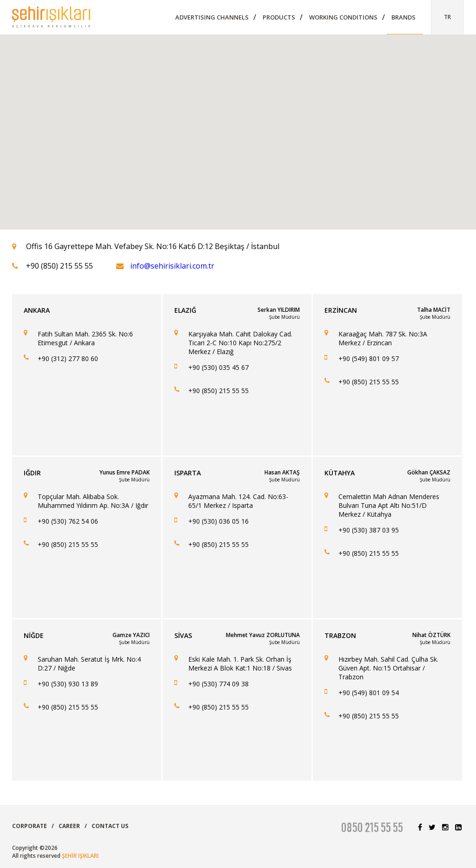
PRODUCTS (279, 17)
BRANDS (403, 17)
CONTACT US (110, 826)
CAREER (69, 826)
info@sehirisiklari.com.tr (172, 266)
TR (447, 17)
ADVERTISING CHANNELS (212, 17)
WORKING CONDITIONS (343, 17)
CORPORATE (30, 826)
